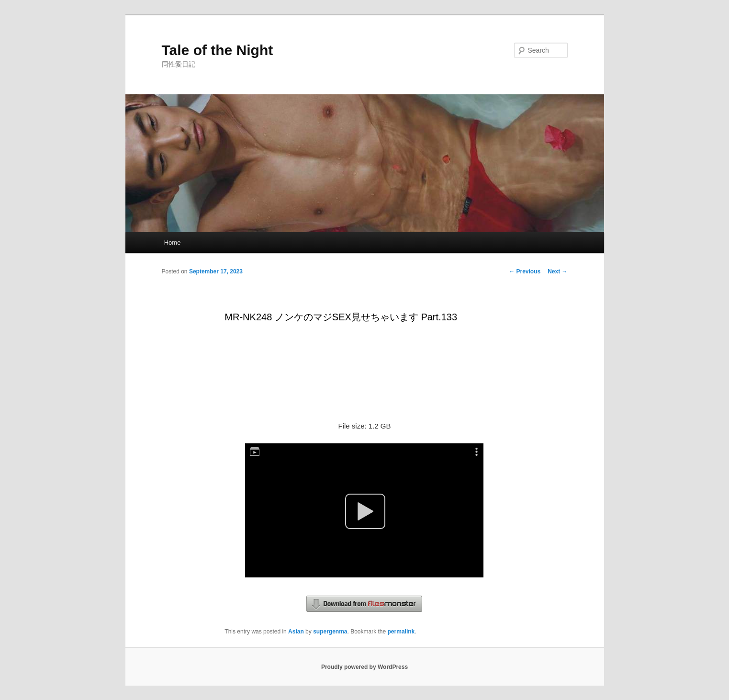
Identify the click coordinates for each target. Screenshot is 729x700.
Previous (525, 271)
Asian (296, 632)
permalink (401, 632)
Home (173, 243)
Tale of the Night (218, 50)
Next (557, 271)
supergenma (330, 632)
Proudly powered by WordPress (364, 667)
